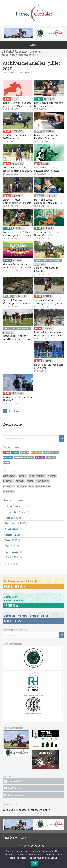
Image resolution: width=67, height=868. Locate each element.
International (10, 476)
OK (34, 863)
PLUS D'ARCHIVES (12, 564)
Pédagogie (8, 457)
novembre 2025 (15, 512)
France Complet (9, 73)
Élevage (15, 452)
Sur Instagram (13, 795)
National (22, 476)
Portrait (40, 457)
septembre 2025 (15, 523)
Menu (33, 45)
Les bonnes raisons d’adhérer (21, 581)
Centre (30, 481)
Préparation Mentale (24, 457)
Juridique (51, 457)
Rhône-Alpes (9, 491)
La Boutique (12, 621)
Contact (25, 838)
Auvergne (52, 476)
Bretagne (20, 481)
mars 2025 (11, 557)
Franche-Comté (43, 481)
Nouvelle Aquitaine (37, 476)
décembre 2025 (14, 506)
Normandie (22, 487)
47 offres (11, 606)
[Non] (63, 858)
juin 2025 (11, 540)
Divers (6, 462)
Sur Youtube (12, 788)
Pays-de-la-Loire (43, 487)
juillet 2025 (12, 535)
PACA (31, 487)
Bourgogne (8, 481)
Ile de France (9, 487)
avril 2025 (11, 552)
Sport (6, 452)
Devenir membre (15, 587)
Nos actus (36, 452)
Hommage (25, 452)
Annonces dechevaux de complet (14, 598)
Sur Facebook (13, 781)
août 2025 (11, 529)
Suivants (18, 411)
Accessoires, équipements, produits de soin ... (27, 616)
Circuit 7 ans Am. (51, 452)
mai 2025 (11, 546)
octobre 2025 (13, 518)
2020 (20, 73)
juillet (27, 73)
